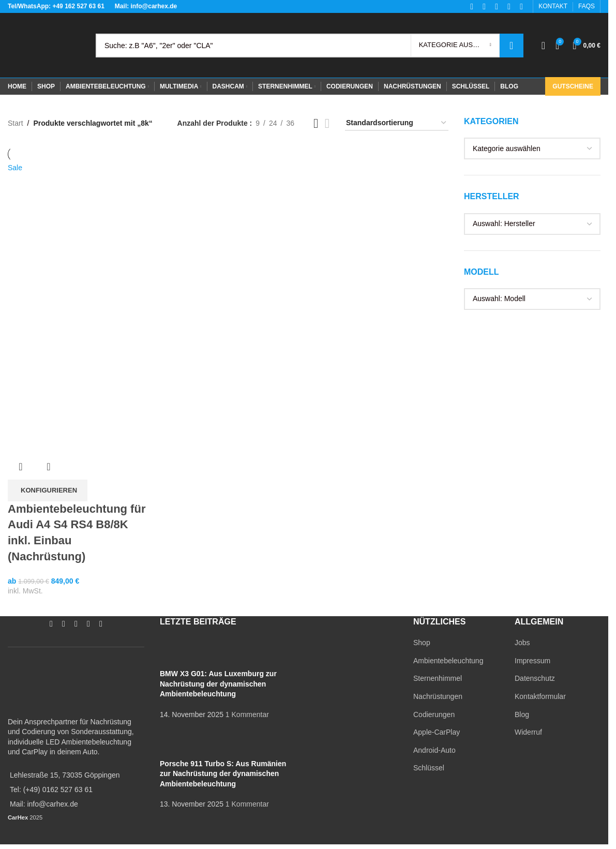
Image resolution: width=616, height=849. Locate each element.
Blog (522, 714)
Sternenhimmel (438, 678)
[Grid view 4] (327, 123)
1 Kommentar (247, 714)
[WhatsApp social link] (88, 624)
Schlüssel (429, 768)
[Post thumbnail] (179, 653)
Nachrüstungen (438, 696)
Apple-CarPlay (437, 732)
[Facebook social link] (51, 624)
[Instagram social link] (64, 624)
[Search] (310, 46)
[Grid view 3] (316, 123)
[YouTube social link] (76, 624)
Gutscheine (573, 86)
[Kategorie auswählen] (455, 46)
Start (16, 123)
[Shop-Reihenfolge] (397, 123)
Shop (422, 643)
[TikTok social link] (101, 624)
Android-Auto (434, 750)
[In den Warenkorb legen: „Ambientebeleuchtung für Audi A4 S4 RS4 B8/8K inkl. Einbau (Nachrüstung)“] (48, 490)
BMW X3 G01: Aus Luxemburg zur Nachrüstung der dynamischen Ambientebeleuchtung (218, 684)
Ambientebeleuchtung (448, 661)
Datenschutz (535, 678)
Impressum (532, 661)
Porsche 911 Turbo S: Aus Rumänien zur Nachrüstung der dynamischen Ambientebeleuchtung (223, 774)
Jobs (522, 643)
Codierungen (434, 714)
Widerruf (528, 732)
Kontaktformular (540, 696)
